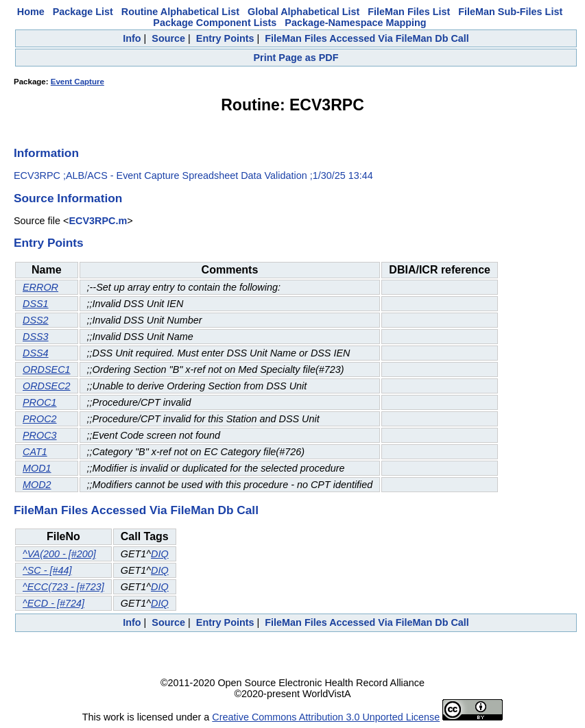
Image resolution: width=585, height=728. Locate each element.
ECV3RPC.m (98, 221)
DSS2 (36, 320)
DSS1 (36, 304)
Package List (83, 12)
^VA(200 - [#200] (59, 554)
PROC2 (40, 419)
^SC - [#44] (47, 570)
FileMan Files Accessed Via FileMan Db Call (367, 38)
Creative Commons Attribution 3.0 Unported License (326, 717)
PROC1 (40, 402)
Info (132, 38)
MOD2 (37, 485)
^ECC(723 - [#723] (63, 587)
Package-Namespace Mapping (355, 23)
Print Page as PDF (296, 58)
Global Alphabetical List (303, 12)
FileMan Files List (409, 12)
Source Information (68, 198)
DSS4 (36, 353)
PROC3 (40, 435)
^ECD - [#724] (53, 603)
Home (31, 12)
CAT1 (35, 452)
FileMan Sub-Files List (510, 12)
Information (46, 153)
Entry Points (225, 38)
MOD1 (37, 468)
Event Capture (77, 82)
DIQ (160, 554)
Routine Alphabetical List (180, 12)
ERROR (40, 287)
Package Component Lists (215, 23)
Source (168, 38)
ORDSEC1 (47, 369)
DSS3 (36, 337)
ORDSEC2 (47, 386)
